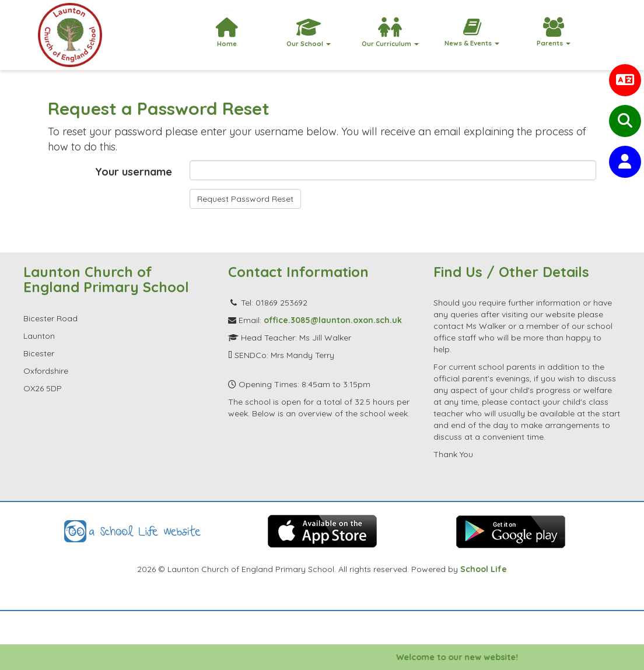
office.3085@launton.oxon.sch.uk (333, 320)
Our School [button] (309, 33)
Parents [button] (554, 32)
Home (227, 33)
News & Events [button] (472, 32)
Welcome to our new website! (466, 657)
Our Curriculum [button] (390, 33)
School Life (484, 569)
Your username (134, 172)
